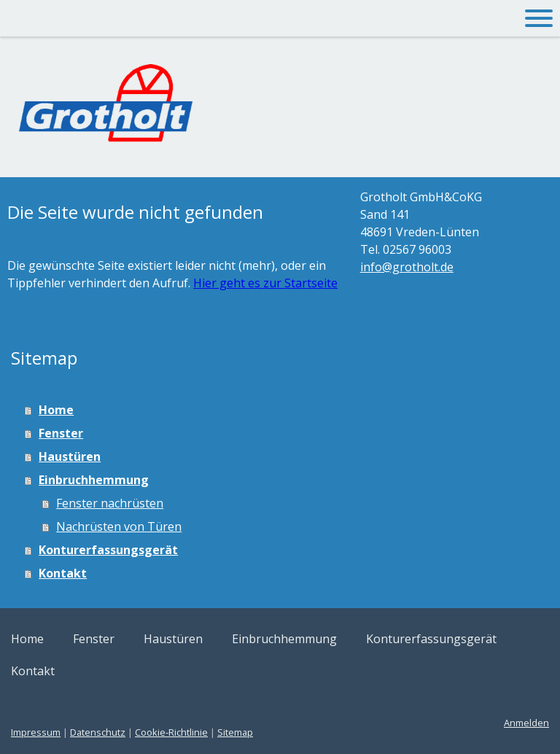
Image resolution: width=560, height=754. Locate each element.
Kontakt (63, 573)
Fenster (61, 433)
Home (56, 410)
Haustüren (70, 456)
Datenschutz (98, 732)
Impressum (36, 732)
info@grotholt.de (407, 267)
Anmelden (526, 723)
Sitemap (235, 732)
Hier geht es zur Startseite (265, 283)
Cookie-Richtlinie (171, 732)
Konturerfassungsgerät (108, 550)
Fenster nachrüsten (110, 503)
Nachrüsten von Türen (119, 526)
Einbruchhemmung (94, 480)
